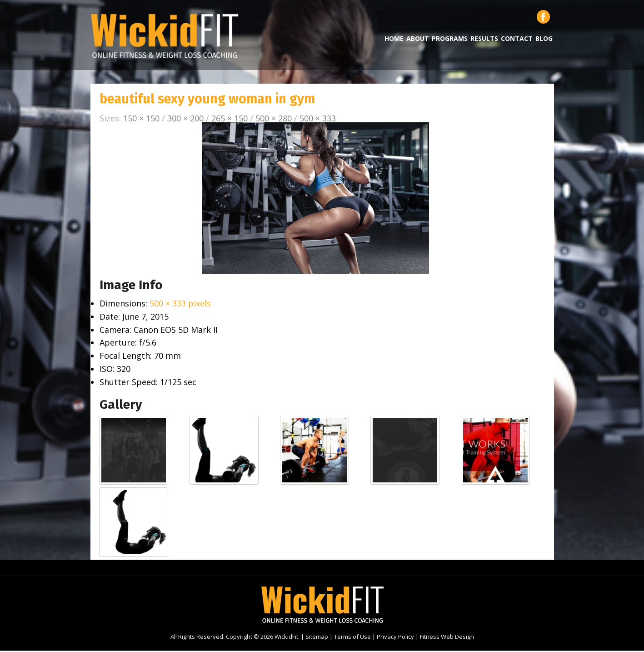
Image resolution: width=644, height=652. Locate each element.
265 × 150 (230, 120)
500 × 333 (318, 120)
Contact (517, 40)
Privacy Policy (395, 638)
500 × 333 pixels (180, 305)
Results (484, 40)
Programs (450, 40)
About (418, 40)
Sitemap (317, 638)
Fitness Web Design (447, 638)
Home (394, 40)
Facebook (543, 18)
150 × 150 (141, 120)
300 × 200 (185, 120)
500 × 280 (274, 120)
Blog (544, 40)
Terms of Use (352, 638)
